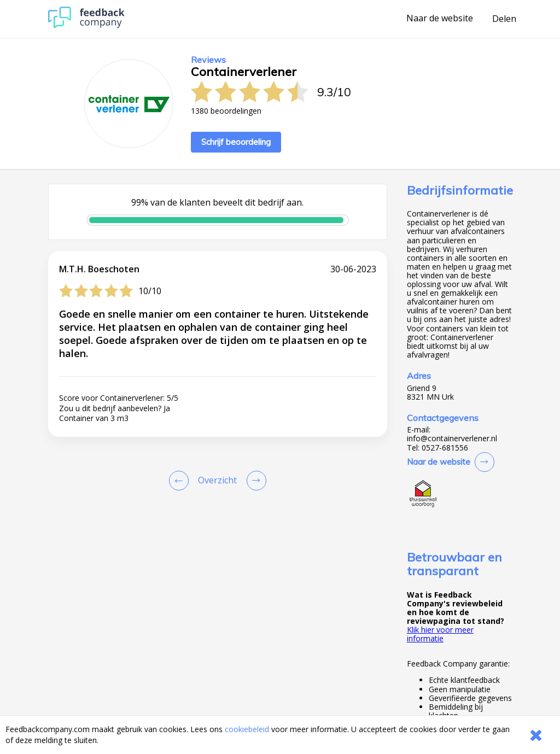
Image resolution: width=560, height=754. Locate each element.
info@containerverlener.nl (452, 439)
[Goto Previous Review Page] (181, 481)
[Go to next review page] (254, 481)
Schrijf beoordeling (236, 142)
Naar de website (440, 19)
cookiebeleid (247, 729)
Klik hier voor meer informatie (440, 634)
